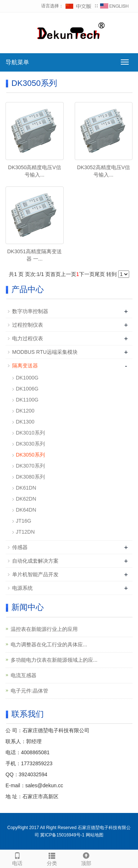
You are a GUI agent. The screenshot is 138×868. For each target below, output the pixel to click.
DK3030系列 (30, 444)
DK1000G (27, 378)
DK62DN (26, 499)
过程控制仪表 (28, 325)
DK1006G (27, 389)
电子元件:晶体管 (29, 691)
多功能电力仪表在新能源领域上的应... (54, 660)
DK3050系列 (30, 455)
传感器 (20, 547)
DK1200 (25, 411)
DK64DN (26, 510)
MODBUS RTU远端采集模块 (45, 352)
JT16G (24, 521)
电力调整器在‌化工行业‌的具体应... (49, 644)
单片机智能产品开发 (35, 574)
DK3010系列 (30, 433)
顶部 (86, 858)
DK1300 (25, 422)
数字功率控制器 (30, 311)
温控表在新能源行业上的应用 (44, 629)
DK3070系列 (30, 466)
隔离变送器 (25, 366)
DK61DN (26, 488)
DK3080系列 (30, 477)
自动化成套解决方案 (35, 561)
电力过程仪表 (28, 338)
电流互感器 (24, 675)
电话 (17, 858)
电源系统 (22, 588)
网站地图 (95, 835)
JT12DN (25, 532)
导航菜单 (17, 62)
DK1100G (27, 400)
